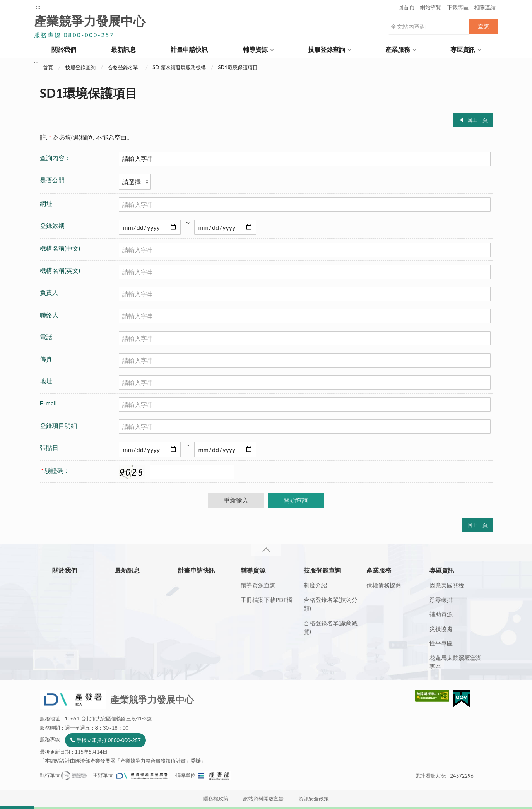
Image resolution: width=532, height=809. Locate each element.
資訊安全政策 (314, 799)
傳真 (46, 359)
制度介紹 (315, 585)
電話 (46, 337)
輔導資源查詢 (258, 585)
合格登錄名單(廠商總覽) (331, 627)
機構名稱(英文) (60, 270)
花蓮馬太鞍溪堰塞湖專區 (456, 662)
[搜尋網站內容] (429, 26)
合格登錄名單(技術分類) (331, 604)
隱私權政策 (216, 799)
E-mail (48, 403)
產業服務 (398, 49)
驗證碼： (55, 470)
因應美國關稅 (447, 585)
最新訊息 (123, 49)
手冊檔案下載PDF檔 (267, 600)
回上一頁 (477, 120)
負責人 (49, 292)
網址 (46, 203)
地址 (46, 381)
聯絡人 (49, 315)
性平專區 (441, 643)
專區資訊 (463, 49)
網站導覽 (431, 7)
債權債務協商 (384, 585)
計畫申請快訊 (189, 49)
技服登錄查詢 (327, 49)
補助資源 (441, 614)
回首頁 (406, 7)
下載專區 (458, 7)
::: (38, 6)
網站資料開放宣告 (263, 799)
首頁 (48, 67)
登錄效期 (52, 225)
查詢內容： (55, 158)
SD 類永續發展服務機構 (179, 67)
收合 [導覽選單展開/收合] (266, 550)
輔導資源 (255, 49)
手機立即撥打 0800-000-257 (109, 740)
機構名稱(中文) (60, 248)
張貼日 (49, 447)
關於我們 (64, 49)
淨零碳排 (441, 600)
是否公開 (52, 180)
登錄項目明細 (58, 425)
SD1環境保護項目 (238, 67)
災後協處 (441, 629)
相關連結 (485, 7)
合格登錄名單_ (124, 67)
